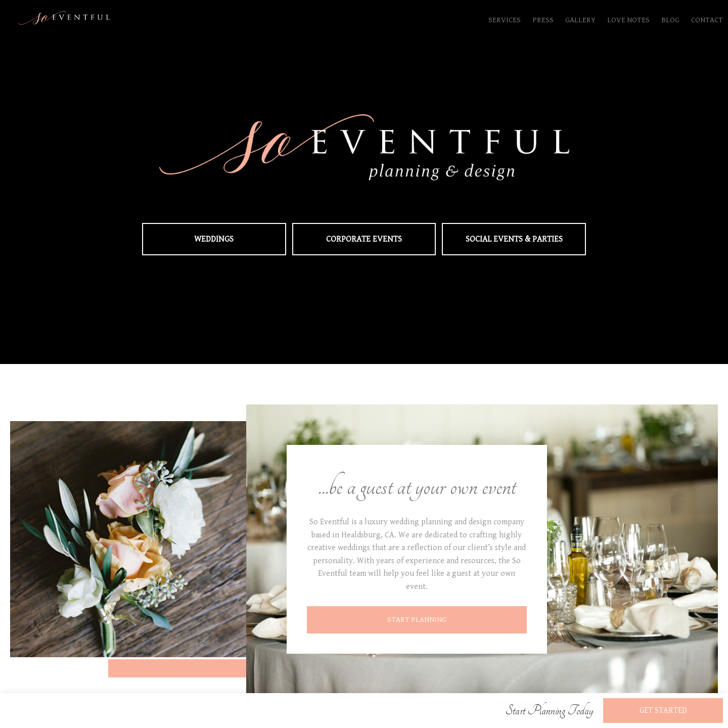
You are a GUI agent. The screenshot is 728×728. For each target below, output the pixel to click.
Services (505, 20)
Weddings (214, 239)
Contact (707, 20)
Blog (670, 20)
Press (543, 20)
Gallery (580, 20)
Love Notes (628, 20)
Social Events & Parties (514, 239)
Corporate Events (364, 239)
